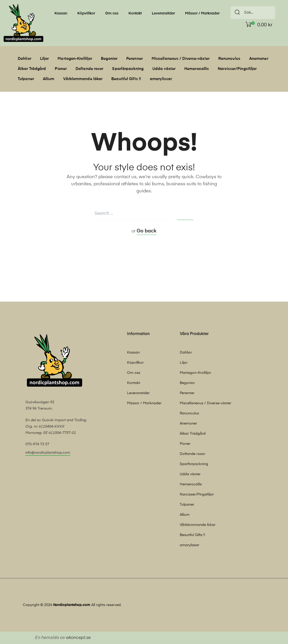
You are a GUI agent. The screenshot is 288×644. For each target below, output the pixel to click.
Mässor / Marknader (202, 13)
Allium (49, 79)
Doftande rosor (89, 69)
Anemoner (259, 59)
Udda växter (164, 69)
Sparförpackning (128, 69)
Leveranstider (163, 13)
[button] (48, 453)
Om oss (112, 13)
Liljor (44, 59)
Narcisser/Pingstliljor (237, 69)
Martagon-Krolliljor (75, 59)
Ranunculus (229, 59)
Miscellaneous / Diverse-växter (181, 59)
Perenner (134, 59)
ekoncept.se (78, 638)
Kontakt (135, 13)
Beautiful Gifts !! (126, 79)
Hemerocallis (197, 69)
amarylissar (161, 79)
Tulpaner (26, 79)
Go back (147, 231)
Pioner (61, 69)
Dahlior (24, 59)
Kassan (61, 13)
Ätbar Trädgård (32, 69)
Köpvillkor (86, 13)
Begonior (109, 59)
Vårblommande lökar (83, 79)
